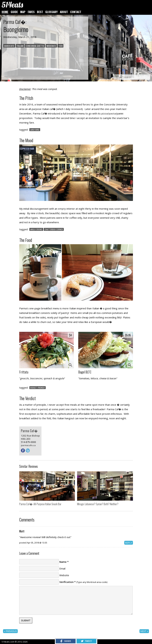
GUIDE (14, 12)
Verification (66, 582)
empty (62, 209)
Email (62, 568)
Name (63, 562)
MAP (23, 12)
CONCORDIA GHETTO (35, 46)
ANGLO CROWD (36, 229)
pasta (112, 113)
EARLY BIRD (35, 130)
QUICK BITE (9, 46)
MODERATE (51, 46)
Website (64, 575)
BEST (40, 12)
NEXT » (144, 631)
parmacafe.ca (28, 445)
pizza (105, 113)
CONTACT (76, 12)
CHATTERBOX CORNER (54, 229)
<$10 (60, 46)
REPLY (129, 543)
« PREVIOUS (10, 631)
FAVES (31, 12)
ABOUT (64, 12)
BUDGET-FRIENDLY (38, 388)
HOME (5, 12)
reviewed (76, 109)
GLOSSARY (51, 12)
